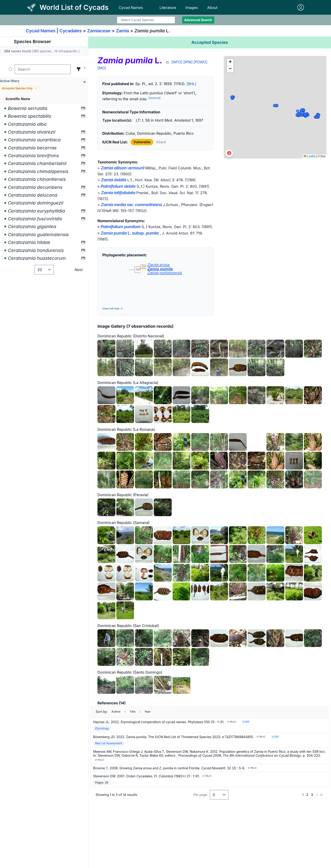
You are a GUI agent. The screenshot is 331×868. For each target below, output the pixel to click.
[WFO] (177, 62)
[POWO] (200, 62)
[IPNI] (188, 62)
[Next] (317, 795)
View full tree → (113, 309)
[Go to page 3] (312, 795)
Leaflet (310, 156)
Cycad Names (131, 8)
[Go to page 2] (307, 795)
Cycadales (70, 31)
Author (116, 712)
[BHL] (191, 84)
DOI (246, 722)
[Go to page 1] (303, 795)
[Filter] (79, 69)
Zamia (122, 31)
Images (192, 8)
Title (133, 712)
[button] (230, 62)
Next (79, 270)
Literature (168, 8)
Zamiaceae (99, 31)
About (212, 8)
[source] (155, 98)
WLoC (231, 722)
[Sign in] (301, 7)
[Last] (321, 795)
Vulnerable (142, 142)
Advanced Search (198, 20)
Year (147, 712)
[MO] (102, 68)
